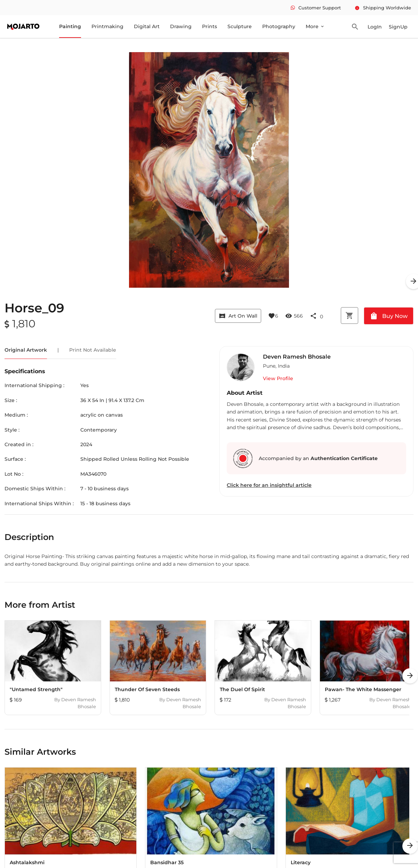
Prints (210, 26)
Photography (279, 26)
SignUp (398, 27)
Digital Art (147, 26)
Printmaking (107, 26)
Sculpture (240, 26)
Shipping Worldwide (383, 8)
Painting (70, 26)
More (315, 26)
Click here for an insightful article (269, 485)
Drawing (181, 26)
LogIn (375, 27)
